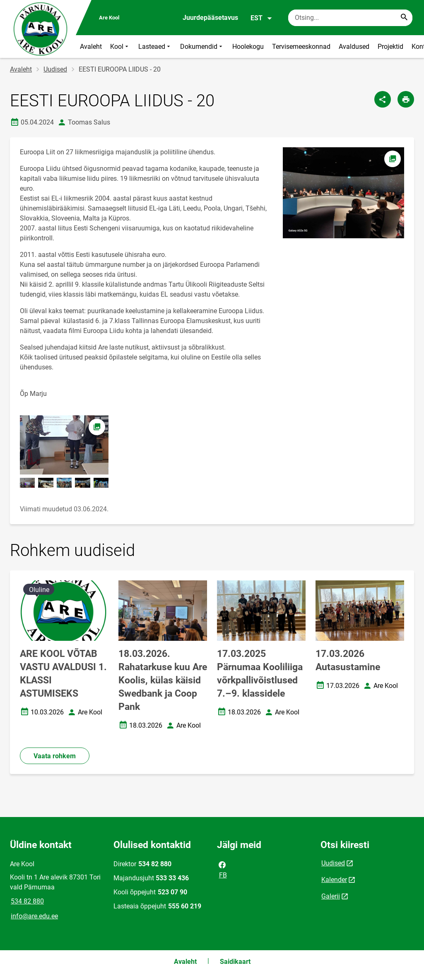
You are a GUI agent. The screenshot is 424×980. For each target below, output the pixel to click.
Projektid (390, 47)
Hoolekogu (248, 47)
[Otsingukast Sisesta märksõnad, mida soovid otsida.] (350, 18)
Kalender (334, 880)
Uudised (55, 69)
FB (222, 869)
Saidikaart (235, 962)
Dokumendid (202, 47)
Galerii (331, 896)
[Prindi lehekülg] (406, 99)
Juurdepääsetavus (210, 18)
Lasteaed (155, 47)
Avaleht (91, 47)
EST (261, 18)
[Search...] (404, 18)
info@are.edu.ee (34, 916)
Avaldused (354, 47)
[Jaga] (383, 99)
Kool (120, 47)
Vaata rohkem (55, 756)
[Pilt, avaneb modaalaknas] (64, 445)
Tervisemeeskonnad (301, 47)
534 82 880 (27, 901)
